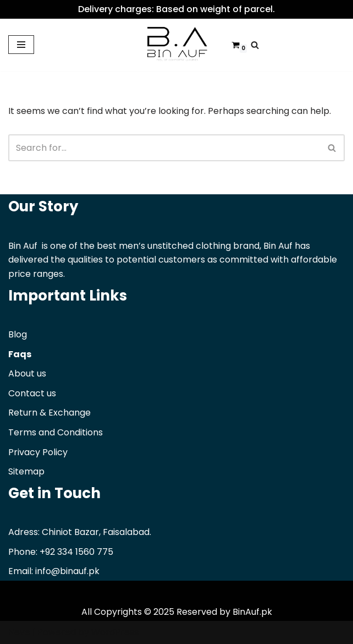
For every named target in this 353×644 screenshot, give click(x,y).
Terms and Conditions (56, 432)
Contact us (32, 393)
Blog (18, 334)
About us (27, 373)
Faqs (20, 354)
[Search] (255, 45)
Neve (19, 632)
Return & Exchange (49, 413)
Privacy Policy (38, 452)
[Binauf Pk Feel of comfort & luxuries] (176, 45)
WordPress (115, 632)
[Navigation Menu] (21, 45)
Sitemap (26, 471)
